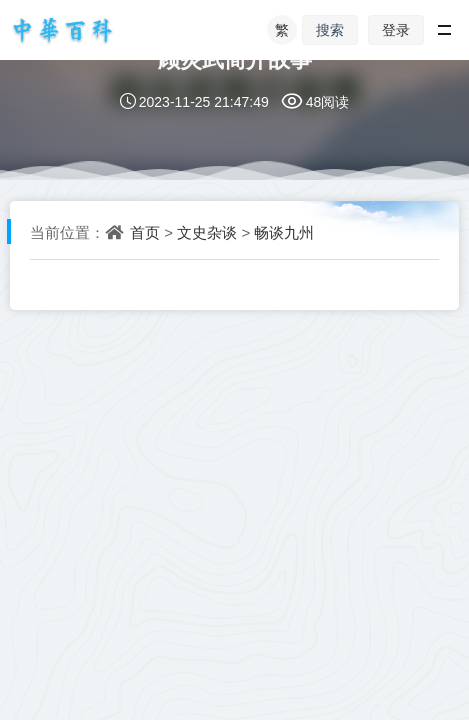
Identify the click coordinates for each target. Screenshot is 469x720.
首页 (145, 232)
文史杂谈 (207, 232)
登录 (396, 29)
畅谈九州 (284, 232)
